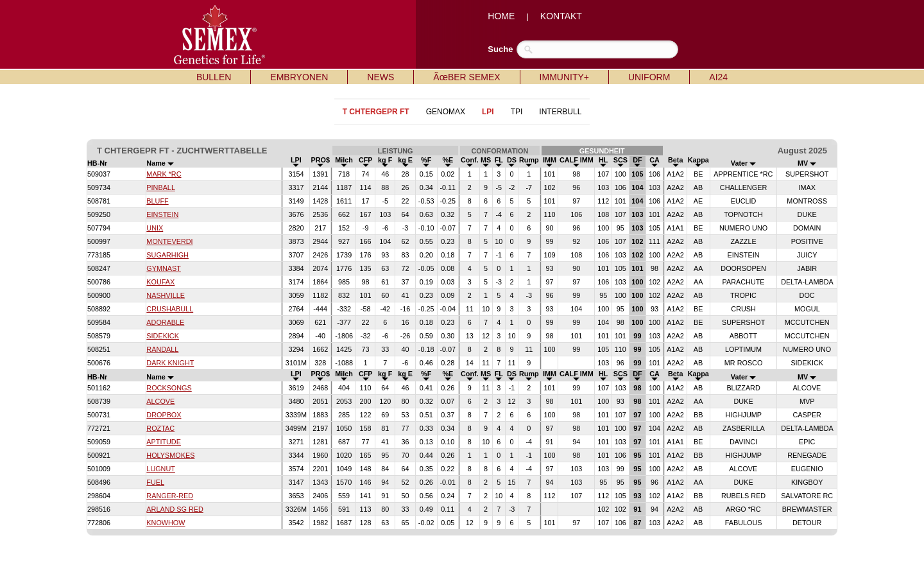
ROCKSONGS (169, 388)
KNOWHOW (166, 523)
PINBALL (161, 187)
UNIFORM (649, 77)
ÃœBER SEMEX (466, 77)
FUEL (155, 482)
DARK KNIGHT (170, 363)
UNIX (155, 228)
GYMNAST (164, 268)
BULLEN (214, 77)
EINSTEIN (162, 214)
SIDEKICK (163, 336)
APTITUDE (164, 442)
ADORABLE (165, 322)
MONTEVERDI (169, 241)
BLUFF (157, 201)
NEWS (381, 77)
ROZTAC (160, 428)
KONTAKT (561, 16)
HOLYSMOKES (170, 455)
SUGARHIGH (167, 255)
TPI (517, 112)
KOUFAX (160, 282)
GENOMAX (446, 112)
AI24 (718, 77)
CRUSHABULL (170, 309)
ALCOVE (160, 401)
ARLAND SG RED (175, 509)
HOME (501, 16)
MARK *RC (164, 174)
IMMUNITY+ (564, 77)
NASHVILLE (166, 295)
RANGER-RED (170, 496)
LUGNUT (161, 469)
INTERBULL (560, 112)
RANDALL (162, 349)
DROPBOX (164, 415)
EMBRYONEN (299, 77)
